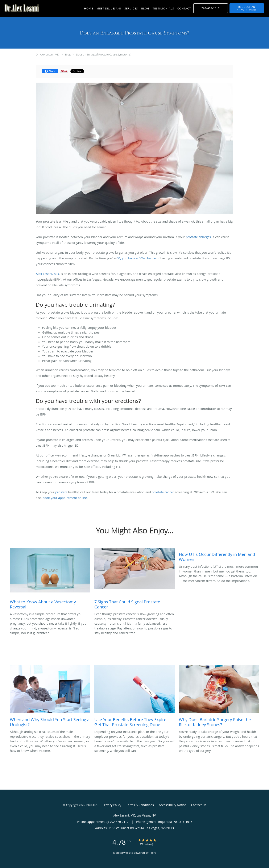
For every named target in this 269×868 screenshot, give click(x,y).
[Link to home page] (21, 8)
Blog (68, 54)
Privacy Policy (112, 805)
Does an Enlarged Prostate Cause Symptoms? (104, 54)
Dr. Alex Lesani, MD (47, 54)
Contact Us (199, 805)
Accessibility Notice (172, 805)
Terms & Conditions (140, 805)
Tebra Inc (91, 805)
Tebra (153, 853)
